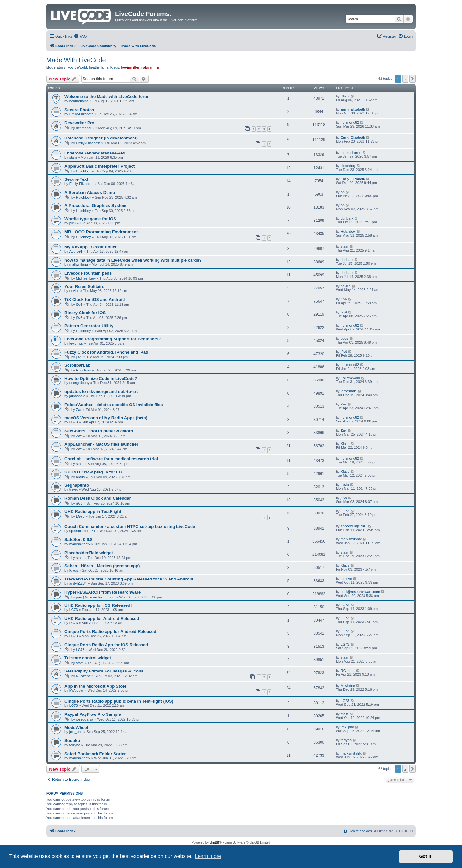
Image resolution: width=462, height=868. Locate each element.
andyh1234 (78, 583)
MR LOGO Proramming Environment (101, 232)
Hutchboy (83, 171)
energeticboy (79, 383)
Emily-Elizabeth (81, 114)
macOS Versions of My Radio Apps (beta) (106, 418)
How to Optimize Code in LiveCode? (101, 378)
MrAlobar (77, 690)
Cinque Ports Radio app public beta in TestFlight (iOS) (119, 701)
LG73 (74, 422)
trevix (73, 489)
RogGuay (83, 370)
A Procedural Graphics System (95, 206)
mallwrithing (79, 264)
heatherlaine (99, 67)
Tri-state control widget (88, 658)
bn (343, 192)
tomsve (346, 579)
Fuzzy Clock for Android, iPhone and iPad (106, 352)
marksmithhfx (80, 544)
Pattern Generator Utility (89, 326)
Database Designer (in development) (101, 138)
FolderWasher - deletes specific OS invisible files (114, 405)
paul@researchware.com (96, 597)
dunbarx (347, 218)
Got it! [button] (426, 856)
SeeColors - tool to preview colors (99, 431)
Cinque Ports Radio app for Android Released (110, 632)
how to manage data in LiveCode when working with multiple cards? (133, 260)
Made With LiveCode (76, 60)
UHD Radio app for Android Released (102, 618)
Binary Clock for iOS (85, 313)
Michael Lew (86, 278)
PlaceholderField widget (89, 553)
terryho (75, 745)
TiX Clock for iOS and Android (95, 300)
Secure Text (76, 179)
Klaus (115, 67)
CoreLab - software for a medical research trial (111, 459)
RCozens (83, 676)
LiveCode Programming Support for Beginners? (113, 339)
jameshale (77, 396)
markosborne (351, 153)
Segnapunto (77, 485)
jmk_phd (76, 732)
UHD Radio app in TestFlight (93, 511)
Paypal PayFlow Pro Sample (93, 714)
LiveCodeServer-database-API (95, 153)
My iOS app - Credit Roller (91, 247)
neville (74, 291)
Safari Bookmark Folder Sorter (95, 754)
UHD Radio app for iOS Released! (98, 605)
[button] (413, 79)
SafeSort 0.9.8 (78, 540)
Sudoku (72, 741)
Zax (79, 410)
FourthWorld (77, 67)
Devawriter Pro (79, 123)
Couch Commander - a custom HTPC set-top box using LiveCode (130, 526)
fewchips (76, 343)
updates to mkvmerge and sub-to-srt (101, 392)
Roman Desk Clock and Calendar (98, 498)
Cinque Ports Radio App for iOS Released (106, 645)
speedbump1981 (82, 531)
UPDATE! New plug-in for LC (93, 472)
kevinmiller (130, 67)
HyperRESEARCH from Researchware (103, 592)
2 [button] (405, 79)
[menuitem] (80, 36)
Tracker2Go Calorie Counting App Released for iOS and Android (129, 579)
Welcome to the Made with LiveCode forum (108, 97)
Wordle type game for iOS (90, 219)
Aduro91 (76, 251)
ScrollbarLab (77, 365)
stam (73, 157)
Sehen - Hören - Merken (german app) (102, 566)
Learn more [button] (208, 856)
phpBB (214, 843)
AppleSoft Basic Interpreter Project (100, 166)
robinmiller (151, 67)
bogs (345, 338)
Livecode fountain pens (88, 273)
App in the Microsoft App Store (96, 686)
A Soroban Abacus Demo (90, 192)
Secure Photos (79, 110)
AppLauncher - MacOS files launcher (101, 444)
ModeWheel (76, 727)
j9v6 (73, 223)
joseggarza (85, 719)
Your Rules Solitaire (84, 286)
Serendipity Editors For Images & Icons (104, 671)
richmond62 (85, 128)
